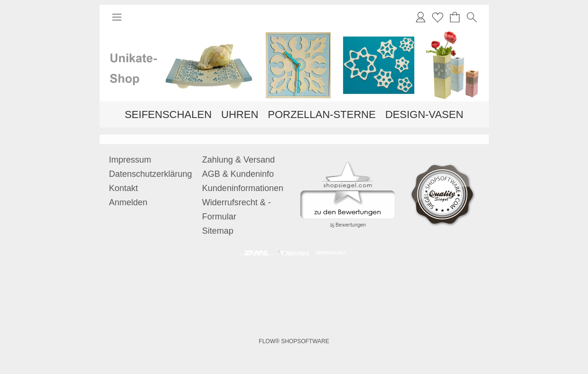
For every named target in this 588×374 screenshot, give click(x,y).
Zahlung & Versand (238, 160)
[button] (117, 17)
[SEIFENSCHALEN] (168, 114)
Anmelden (128, 202)
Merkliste (438, 17)
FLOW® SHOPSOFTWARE (294, 341)
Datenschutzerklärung (151, 174)
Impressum (130, 160)
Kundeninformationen (243, 188)
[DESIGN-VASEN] (425, 114)
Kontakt (124, 188)
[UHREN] (240, 114)
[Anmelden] (420, 17)
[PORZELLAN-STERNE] (322, 114)
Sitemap (218, 231)
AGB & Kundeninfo (238, 174)
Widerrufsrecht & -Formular (237, 210)
